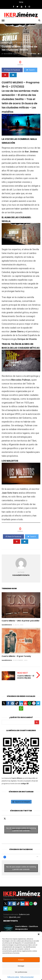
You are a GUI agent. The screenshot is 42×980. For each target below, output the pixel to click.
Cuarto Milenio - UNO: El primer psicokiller (21, 621)
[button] (39, 934)
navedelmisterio (7, 625)
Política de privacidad (27, 977)
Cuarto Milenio (15, 43)
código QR (25, 784)
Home (4, 43)
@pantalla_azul (15, 917)
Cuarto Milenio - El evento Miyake (26, 677)
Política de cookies (13, 977)
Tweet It (30, 70)
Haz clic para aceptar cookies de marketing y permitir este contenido (21, 829)
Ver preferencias (21, 972)
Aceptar (21, 960)
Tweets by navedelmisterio (21, 829)
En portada (28, 43)
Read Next (23, 673)
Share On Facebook (12, 70)
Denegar (21, 966)
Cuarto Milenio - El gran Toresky (16, 656)
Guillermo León (24, 914)
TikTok (21, 2)
